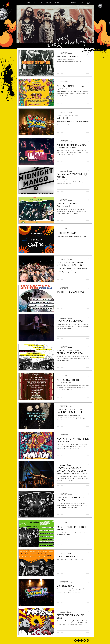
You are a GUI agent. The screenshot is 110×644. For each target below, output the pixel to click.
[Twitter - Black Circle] (85, 640)
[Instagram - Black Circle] (79, 640)
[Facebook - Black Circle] (75, 640)
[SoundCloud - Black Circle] (88, 640)
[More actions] (89, 82)
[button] (88, 2)
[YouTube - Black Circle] (82, 640)
